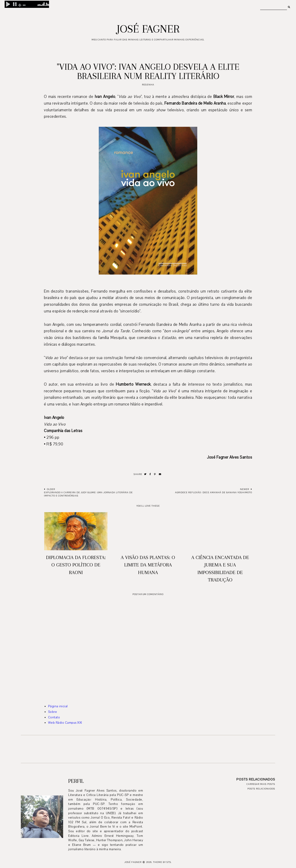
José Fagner (148, 29)
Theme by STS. (162, 862)
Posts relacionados (261, 789)
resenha (148, 85)
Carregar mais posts (261, 784)
